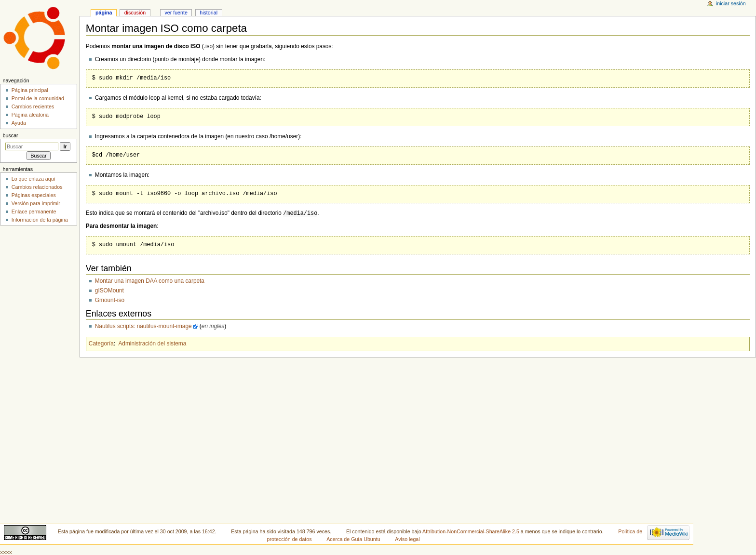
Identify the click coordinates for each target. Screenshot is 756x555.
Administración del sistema (152, 344)
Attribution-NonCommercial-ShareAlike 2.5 (472, 531)
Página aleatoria (30, 115)
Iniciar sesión (731, 3)
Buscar (10, 135)
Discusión (135, 13)
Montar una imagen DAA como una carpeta (150, 281)
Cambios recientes (33, 106)
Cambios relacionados (37, 187)
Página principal (30, 90)
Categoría (101, 344)
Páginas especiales (34, 195)
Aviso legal (407, 539)
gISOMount (109, 291)
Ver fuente (176, 13)
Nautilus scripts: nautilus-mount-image (143, 326)
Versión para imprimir (36, 203)
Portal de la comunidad (38, 98)
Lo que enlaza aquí (34, 179)
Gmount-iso (110, 300)
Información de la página (40, 220)
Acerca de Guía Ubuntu (353, 539)
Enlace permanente (34, 211)
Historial (209, 13)
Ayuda (19, 123)
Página (104, 13)
